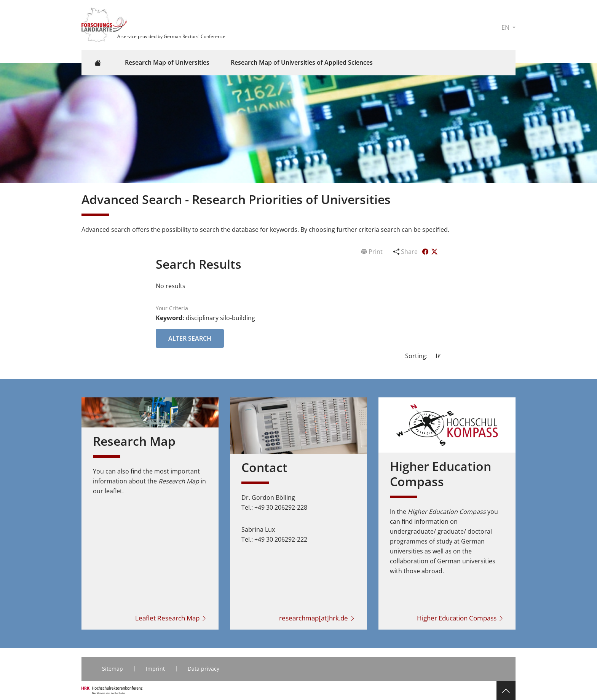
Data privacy (204, 669)
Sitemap (113, 669)
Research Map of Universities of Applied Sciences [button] (302, 62)
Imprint (155, 669)
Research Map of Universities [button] (167, 62)
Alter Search (190, 338)
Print (373, 252)
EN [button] (506, 27)
